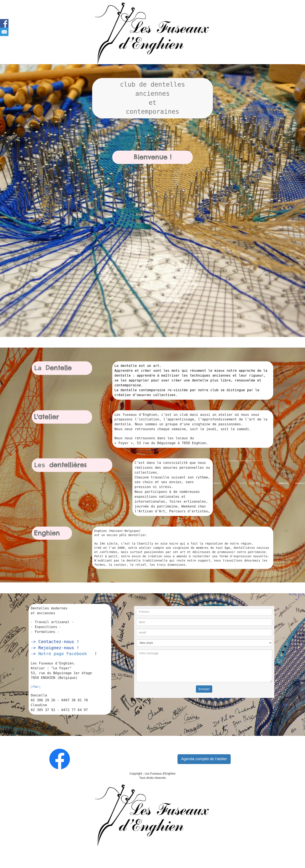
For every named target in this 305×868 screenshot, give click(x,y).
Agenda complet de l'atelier (204, 759)
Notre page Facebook (63, 654)
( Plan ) (35, 687)
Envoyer (204, 689)
